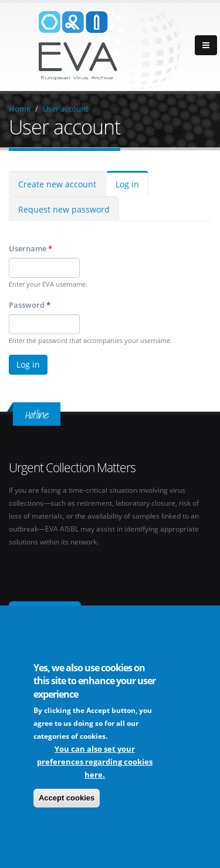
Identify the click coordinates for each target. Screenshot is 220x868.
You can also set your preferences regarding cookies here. (95, 762)
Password (30, 305)
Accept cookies (67, 798)
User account (66, 109)
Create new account (57, 184)
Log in (127, 184)
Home (20, 109)
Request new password (64, 209)
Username (31, 248)
